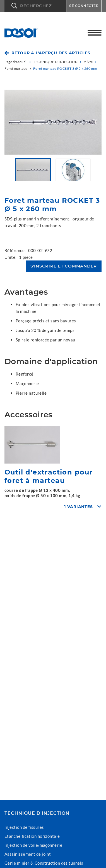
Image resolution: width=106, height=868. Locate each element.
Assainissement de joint (28, 854)
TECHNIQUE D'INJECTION (37, 813)
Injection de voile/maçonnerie (33, 845)
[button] (35, 6)
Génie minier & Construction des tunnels (44, 863)
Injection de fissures (24, 827)
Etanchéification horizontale (32, 836)
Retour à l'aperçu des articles (51, 53)
